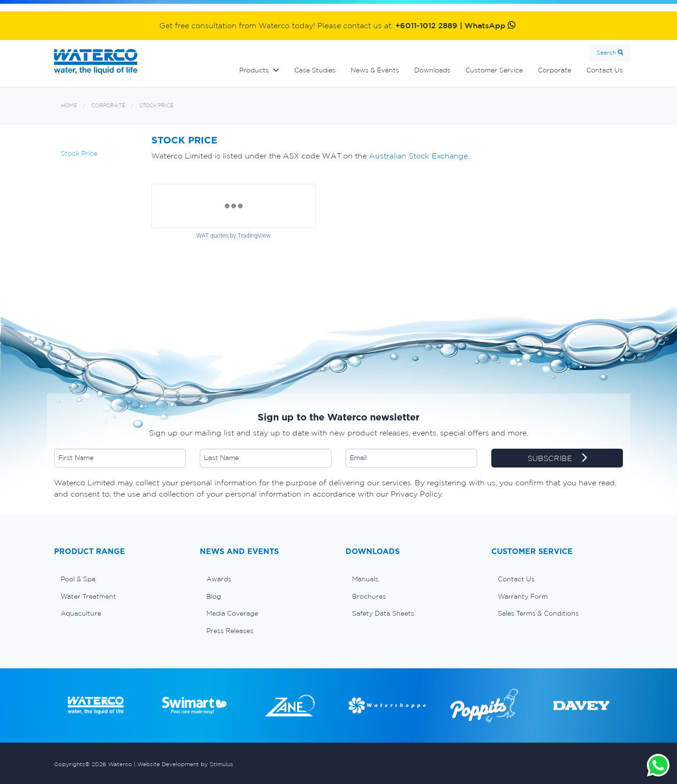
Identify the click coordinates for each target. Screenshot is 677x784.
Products (254, 70)
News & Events (375, 70)
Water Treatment (88, 596)
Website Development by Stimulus (185, 764)
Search (606, 52)
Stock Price (156, 106)
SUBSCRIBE (557, 459)
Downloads (432, 70)
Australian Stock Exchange (418, 156)
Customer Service (494, 70)
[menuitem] (120, 579)
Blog (214, 596)
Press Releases (230, 631)
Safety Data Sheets (383, 613)
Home (69, 106)
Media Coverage (232, 613)
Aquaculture (81, 613)
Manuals (365, 579)
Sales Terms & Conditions (538, 613)
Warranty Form (523, 596)
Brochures (369, 596)
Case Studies (315, 70)
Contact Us (605, 70)
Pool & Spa (78, 579)
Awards (219, 579)
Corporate (555, 70)
